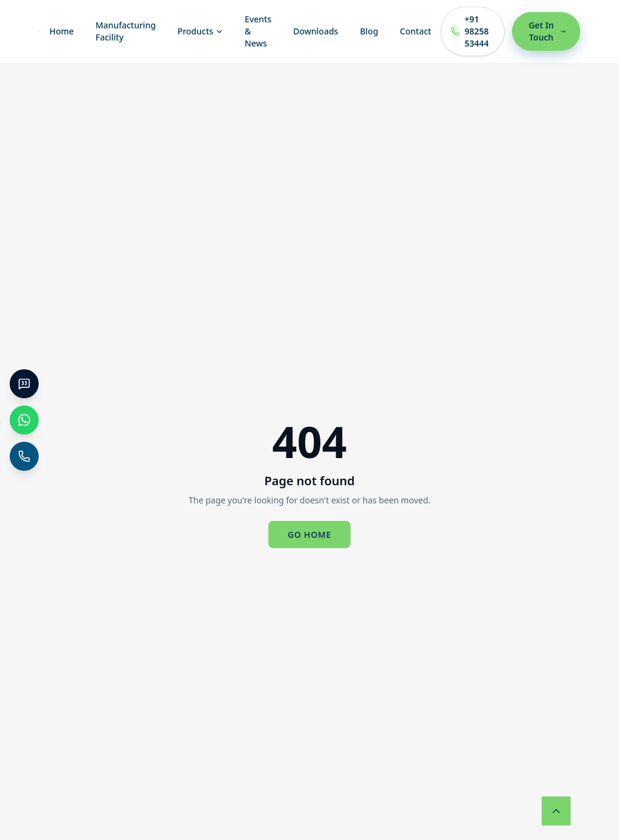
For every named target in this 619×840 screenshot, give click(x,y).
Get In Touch (547, 31)
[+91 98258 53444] (24, 456)
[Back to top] (556, 811)
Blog (369, 31)
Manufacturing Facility (126, 31)
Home (62, 31)
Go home (309, 535)
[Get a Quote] (24, 384)
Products (200, 31)
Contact (416, 31)
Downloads (316, 31)
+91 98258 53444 (470, 31)
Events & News (258, 31)
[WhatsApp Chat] (24, 420)
